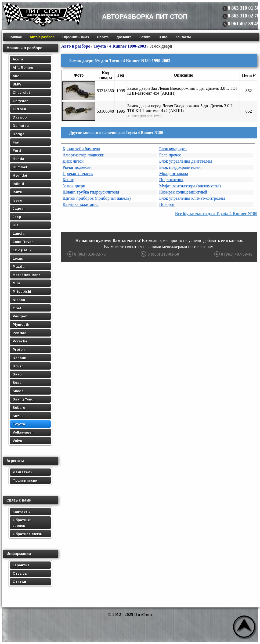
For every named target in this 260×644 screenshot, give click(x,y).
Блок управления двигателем (186, 161)
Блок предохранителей (180, 167)
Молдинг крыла (174, 173)
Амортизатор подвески (83, 155)
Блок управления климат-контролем (192, 198)
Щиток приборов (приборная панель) (97, 198)
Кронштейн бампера (81, 149)
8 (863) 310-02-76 (86, 254)
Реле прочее (170, 155)
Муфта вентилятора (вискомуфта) (190, 186)
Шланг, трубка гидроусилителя (91, 192)
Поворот (167, 204)
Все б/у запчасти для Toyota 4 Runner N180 (216, 214)
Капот (68, 180)
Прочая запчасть (78, 173)
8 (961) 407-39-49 (233, 254)
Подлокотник (171, 180)
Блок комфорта (173, 149)
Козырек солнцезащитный (183, 192)
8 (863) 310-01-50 (159, 254)
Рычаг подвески (77, 167)
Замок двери (74, 186)
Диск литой (73, 161)
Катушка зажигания (81, 204)
